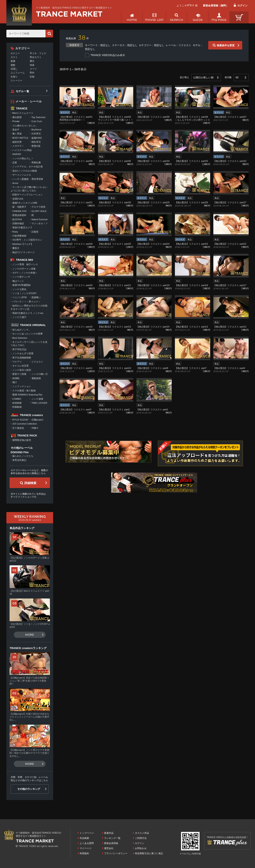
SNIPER (17, 154)
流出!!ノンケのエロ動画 (25, 171)
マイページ (86, 848)
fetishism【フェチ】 (23, 244)
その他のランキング (29, 789)
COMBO (17, 399)
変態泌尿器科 (19, 215)
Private (16, 121)
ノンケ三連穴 (19, 317)
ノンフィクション (22, 386)
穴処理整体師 (19, 236)
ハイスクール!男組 (22, 150)
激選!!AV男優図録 (21, 285)
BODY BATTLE (20, 138)
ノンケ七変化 (19, 289)
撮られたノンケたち (23, 456)
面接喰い (36, 297)
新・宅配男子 (19, 207)
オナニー (15, 53)
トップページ (87, 833)
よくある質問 (87, 843)
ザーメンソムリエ (22, 175)
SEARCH (176, 20)
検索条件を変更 (226, 45)
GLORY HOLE (39, 211)
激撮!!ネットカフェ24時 (25, 203)
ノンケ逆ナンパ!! (21, 277)
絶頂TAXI (17, 219)
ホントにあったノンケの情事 (28, 334)
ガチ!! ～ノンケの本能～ (25, 273)
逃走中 (16, 130)
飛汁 (15, 382)
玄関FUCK (18, 199)
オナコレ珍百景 (21, 366)
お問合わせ (141, 848)
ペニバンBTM (19, 297)
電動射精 (36, 378)
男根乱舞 (36, 162)
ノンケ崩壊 (37, 399)
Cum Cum (37, 121)
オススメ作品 (142, 833)
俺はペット (18, 281)
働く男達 (17, 134)
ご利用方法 (141, 838)
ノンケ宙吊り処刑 (22, 370)
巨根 (32, 77)
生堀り (14, 77)
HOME (132, 20)
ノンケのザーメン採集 (24, 269)
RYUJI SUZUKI (20, 420)
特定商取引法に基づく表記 (149, 853)
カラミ (14, 57)
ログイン (242, 6)
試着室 (35, 232)
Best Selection (20, 338)
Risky (15, 232)
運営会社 (109, 848)
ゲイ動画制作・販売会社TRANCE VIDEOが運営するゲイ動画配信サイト (74, 8)
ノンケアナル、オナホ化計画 (28, 167)
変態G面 (36, 146)
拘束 (32, 65)
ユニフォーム (18, 73)
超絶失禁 (17, 142)
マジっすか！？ (40, 223)
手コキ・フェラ (38, 53)
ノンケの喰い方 (40, 374)
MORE (30, 635)
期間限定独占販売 (22, 440)
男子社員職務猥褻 (22, 358)
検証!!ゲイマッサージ (23, 252)
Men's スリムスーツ (23, 113)
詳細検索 (30, 483)
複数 (13, 65)
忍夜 (15, 162)
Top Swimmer (39, 117)
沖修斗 (35, 428)
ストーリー (16, 80)
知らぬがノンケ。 (22, 330)
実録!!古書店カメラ (22, 227)
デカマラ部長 (38, 207)
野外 (32, 73)
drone (15, 183)
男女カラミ (36, 57)
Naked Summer (40, 219)
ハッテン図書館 (21, 179)
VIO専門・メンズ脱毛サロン (27, 240)
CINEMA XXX (19, 211)
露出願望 (17, 117)
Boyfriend (36, 130)
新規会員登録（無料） (216, 6)
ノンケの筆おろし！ (23, 158)
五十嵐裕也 (18, 428)
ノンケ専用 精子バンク (25, 264)
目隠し (14, 69)
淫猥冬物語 (18, 223)
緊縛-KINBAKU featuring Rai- (28, 395)
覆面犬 (16, 248)
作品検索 (84, 838)
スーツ (33, 69)
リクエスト (37, 362)
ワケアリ (17, 362)
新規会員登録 (111, 843)
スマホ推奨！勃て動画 (24, 391)
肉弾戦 (16, 378)
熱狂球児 (36, 142)
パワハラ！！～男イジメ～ (26, 302)
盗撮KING (37, 138)
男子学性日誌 (19, 349)
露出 (32, 61)
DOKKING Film (20, 452)
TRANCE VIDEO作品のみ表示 (108, 55)
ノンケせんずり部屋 (23, 353)
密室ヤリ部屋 (19, 374)
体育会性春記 (19, 460)
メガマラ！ (18, 146)
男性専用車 (37, 179)
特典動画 (17, 407)
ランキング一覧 (112, 838)
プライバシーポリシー (116, 853)
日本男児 (36, 134)
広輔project (37, 420)
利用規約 (84, 853)
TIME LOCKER (39, 403)
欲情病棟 (17, 403)
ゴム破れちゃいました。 (25, 126)
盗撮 (13, 61)
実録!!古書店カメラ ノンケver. (28, 313)
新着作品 (109, 833)
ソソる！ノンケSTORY (25, 293)
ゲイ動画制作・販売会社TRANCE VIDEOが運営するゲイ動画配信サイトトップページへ (69, 14)
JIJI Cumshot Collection (25, 424)
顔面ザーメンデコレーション (28, 195)
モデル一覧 (23, 91)
